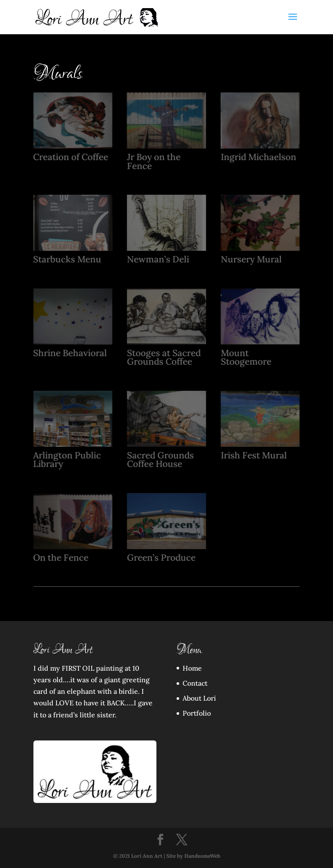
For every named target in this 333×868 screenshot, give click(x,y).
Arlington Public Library (67, 460)
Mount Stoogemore (246, 357)
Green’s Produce (161, 557)
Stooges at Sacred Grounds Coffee (164, 357)
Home (192, 668)
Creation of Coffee (70, 157)
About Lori (199, 698)
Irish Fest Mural (253, 455)
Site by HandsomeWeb (193, 856)
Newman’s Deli (158, 259)
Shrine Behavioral (70, 353)
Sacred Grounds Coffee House (160, 460)
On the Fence (61, 557)
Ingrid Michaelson (258, 157)
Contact (195, 683)
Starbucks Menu (67, 259)
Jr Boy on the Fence (154, 161)
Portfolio (197, 713)
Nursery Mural (251, 259)
